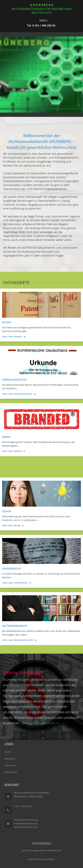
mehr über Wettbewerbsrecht (18, 640)
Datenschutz (11, 772)
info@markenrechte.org (26, 820)
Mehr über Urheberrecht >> (40, 723)
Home (8, 752)
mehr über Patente (12, 336)
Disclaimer (10, 759)
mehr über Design (11, 525)
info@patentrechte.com (26, 823)
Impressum (10, 765)
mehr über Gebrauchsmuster (17, 394)
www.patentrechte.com (26, 827)
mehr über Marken (12, 451)
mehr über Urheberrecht (15, 583)
